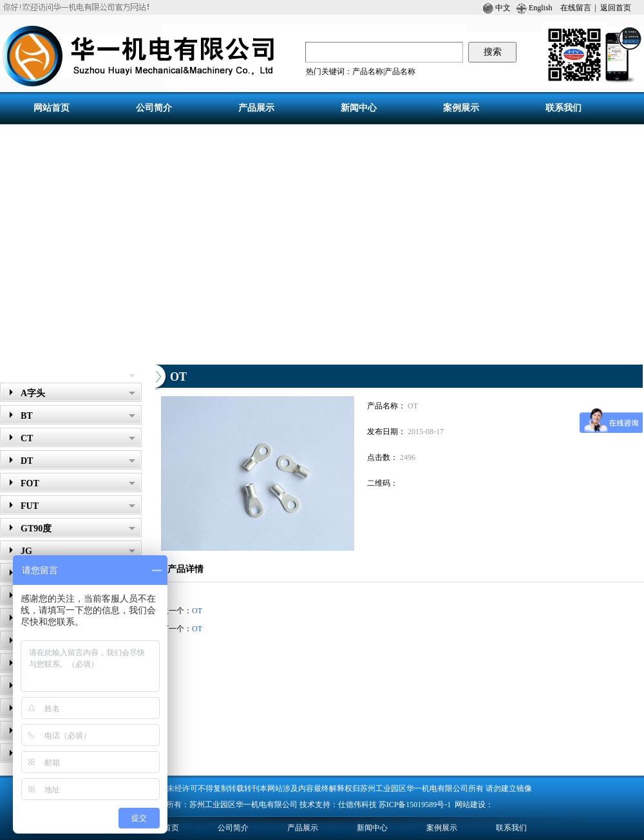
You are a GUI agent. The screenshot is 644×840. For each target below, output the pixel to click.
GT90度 (78, 529)
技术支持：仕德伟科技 (338, 805)
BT (78, 416)
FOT (78, 483)
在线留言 (576, 8)
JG (78, 551)
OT (197, 611)
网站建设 (470, 805)
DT (78, 461)
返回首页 (616, 8)
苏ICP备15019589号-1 (416, 805)
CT (78, 438)
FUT (78, 506)
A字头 (78, 393)
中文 (497, 8)
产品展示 (23, 373)
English (540, 8)
